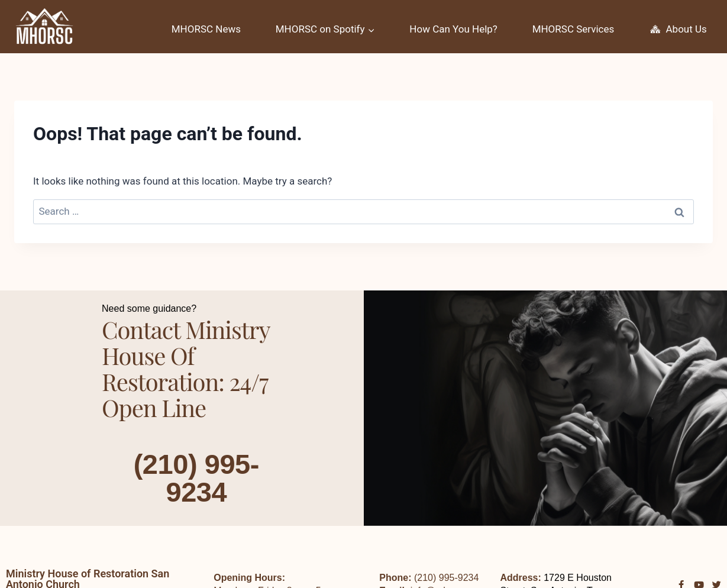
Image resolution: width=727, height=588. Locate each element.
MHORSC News (206, 29)
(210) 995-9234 (196, 477)
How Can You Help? (453, 29)
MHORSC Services (573, 29)
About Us (678, 30)
